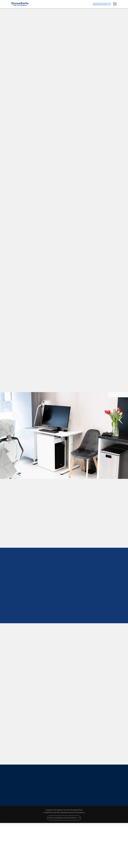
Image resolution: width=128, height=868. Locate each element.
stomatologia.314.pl (74, 855)
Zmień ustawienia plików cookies (63, 863)
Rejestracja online (97, 4)
